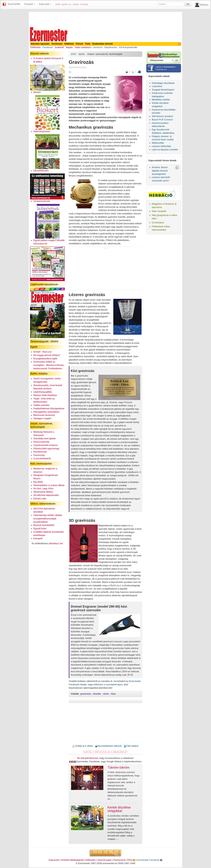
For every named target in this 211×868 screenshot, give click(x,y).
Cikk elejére (131, 746)
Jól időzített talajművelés (46, 495)
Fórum (80, 44)
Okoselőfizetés (41, 171)
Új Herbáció (158, 223)
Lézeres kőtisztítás (161, 146)
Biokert (37, 92)
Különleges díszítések (163, 83)
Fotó (88, 44)
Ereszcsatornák (41, 442)
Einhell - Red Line (43, 352)
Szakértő (59, 47)
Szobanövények (42, 201)
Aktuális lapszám (40, 44)
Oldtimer (69, 44)
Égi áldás (38, 482)
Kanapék (38, 538)
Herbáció (98, 47)
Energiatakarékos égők (45, 358)
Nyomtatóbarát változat (108, 746)
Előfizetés (36, 47)
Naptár (69, 47)
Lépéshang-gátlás (43, 392)
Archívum (57, 44)
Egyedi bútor (40, 528)
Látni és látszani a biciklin (165, 150)
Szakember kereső (102, 44)
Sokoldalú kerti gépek (45, 438)
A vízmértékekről (42, 458)
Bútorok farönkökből (44, 525)
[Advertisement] (105, 19)
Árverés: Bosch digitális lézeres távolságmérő (160, 171)
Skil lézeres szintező (162, 116)
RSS (131, 860)
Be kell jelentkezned (88, 758)
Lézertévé (157, 86)
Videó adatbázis (83, 47)
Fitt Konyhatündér (128, 47)
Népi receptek (159, 211)
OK (188, 4)
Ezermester (14, 4)
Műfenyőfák (158, 143)
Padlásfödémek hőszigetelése (49, 408)
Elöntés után (40, 498)
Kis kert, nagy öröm (43, 488)
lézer (113, 694)
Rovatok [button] (30, 4)
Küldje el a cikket (82, 746)
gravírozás (86, 694)
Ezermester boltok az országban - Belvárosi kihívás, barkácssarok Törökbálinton (49, 365)
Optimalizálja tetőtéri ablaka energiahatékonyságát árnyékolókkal (48, 519)
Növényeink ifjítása (43, 492)
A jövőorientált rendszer (46, 445)
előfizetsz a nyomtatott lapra (108, 684)
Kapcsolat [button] (45, 4)
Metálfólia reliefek (161, 100)
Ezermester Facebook (150, 860)
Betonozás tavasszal (44, 415)
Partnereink (119, 860)
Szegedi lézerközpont (163, 90)
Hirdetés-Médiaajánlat (72, 860)
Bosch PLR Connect (162, 120)
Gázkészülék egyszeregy (46, 449)
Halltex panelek (41, 405)
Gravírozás (39, 455)
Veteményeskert (42, 131)
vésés (106, 694)
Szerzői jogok (104, 860)
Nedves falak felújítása (45, 395)
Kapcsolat (54, 860)
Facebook (48, 47)
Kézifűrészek (40, 452)
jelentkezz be (56, 543)
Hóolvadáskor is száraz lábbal (49, 485)
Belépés (204, 5)
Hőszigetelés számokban (46, 412)
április (82, 54)
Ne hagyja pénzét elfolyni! (47, 355)
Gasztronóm (111, 47)
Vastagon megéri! (42, 418)
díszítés (97, 694)
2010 (73, 54)
